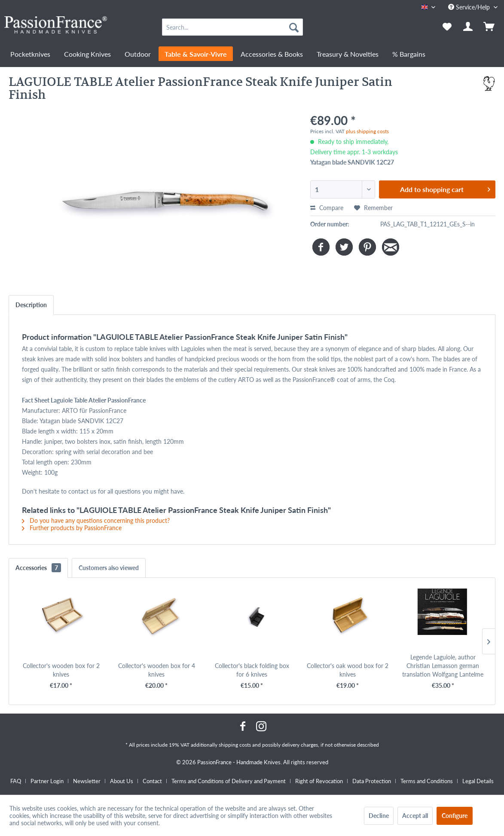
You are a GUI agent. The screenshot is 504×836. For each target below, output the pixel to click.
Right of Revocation (319, 781)
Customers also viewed (109, 568)
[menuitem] (232, 27)
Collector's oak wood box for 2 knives (348, 670)
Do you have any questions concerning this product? (96, 520)
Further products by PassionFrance (72, 528)
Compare (327, 208)
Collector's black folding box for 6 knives (252, 670)
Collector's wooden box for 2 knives (61, 670)
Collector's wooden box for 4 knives (157, 670)
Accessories (38, 568)
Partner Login (47, 781)
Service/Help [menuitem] (470, 7)
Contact (152, 781)
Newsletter (87, 781)
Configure (455, 816)
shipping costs (235, 745)
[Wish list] (447, 27)
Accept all (415, 816)
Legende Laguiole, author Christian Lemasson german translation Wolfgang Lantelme (443, 666)
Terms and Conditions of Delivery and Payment (229, 781)
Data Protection (372, 781)
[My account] (468, 27)
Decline (379, 816)
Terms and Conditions (427, 781)
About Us (122, 781)
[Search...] (232, 27)
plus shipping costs (367, 131)
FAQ (16, 781)
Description (31, 305)
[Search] (294, 27)
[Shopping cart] (490, 27)
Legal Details (478, 781)
